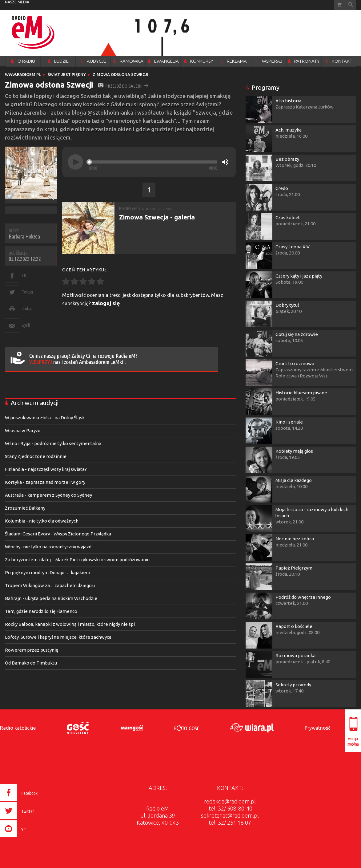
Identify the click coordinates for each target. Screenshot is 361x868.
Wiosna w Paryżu (23, 430)
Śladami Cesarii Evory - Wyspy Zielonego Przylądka (58, 534)
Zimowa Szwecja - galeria (157, 217)
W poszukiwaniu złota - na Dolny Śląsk (45, 418)
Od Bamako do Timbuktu (31, 663)
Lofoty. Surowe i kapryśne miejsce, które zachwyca (58, 637)
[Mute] (225, 162)
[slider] (153, 162)
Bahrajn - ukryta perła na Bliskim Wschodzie (51, 598)
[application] (149, 162)
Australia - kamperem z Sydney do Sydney (48, 495)
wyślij (26, 325)
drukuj (26, 308)
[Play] (75, 162)
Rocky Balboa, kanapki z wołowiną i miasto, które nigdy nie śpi (70, 624)
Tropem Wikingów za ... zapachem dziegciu (50, 585)
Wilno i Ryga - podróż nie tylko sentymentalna (53, 443)
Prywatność (317, 728)
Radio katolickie (18, 728)
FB (24, 275)
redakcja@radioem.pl (230, 801)
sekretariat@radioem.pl (230, 815)
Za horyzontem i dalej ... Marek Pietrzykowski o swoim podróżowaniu (77, 560)
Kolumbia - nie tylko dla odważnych (42, 521)
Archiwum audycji (35, 403)
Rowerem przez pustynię (32, 650)
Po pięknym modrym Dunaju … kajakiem (48, 572)
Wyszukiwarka (351, 5)
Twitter (28, 292)
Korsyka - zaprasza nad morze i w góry (45, 482)
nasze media (17, 2)
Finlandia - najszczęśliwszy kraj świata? (46, 469)
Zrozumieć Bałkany (25, 508)
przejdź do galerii (123, 86)
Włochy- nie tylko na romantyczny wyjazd (48, 547)
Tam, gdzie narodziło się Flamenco (41, 611)
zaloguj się (106, 303)
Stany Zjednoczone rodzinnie (36, 456)
